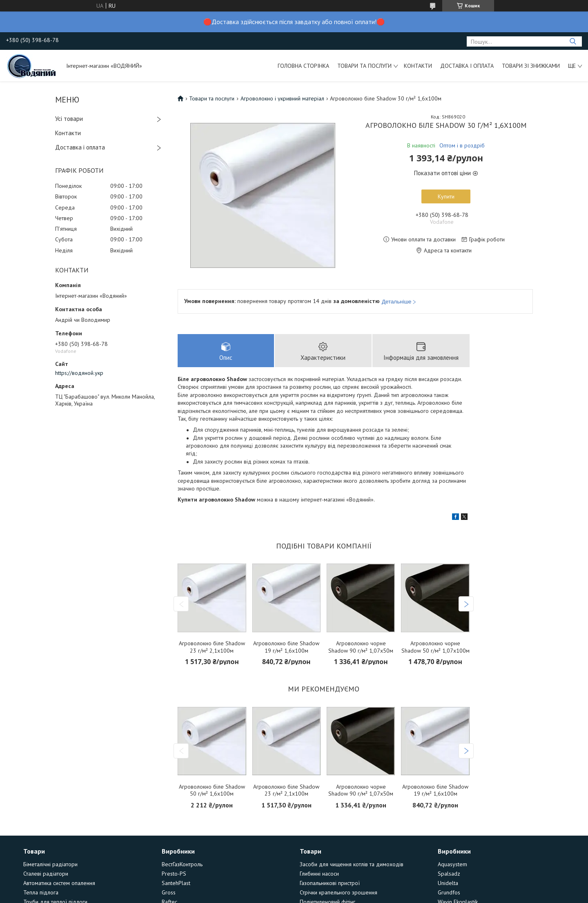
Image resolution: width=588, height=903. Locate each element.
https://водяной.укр (79, 373)
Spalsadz (449, 874)
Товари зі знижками (531, 66)
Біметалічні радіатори (50, 864)
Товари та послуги (364, 66)
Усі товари (69, 119)
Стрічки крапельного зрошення (339, 892)
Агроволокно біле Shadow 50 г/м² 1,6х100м (212, 790)
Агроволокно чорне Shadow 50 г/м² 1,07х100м (435, 647)
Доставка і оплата (467, 66)
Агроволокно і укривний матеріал (282, 98)
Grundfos (449, 892)
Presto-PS (174, 874)
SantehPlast (176, 883)
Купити (446, 196)
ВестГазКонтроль (182, 864)
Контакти (418, 66)
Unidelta (448, 883)
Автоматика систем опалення (59, 883)
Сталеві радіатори (46, 874)
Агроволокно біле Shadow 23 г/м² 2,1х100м (212, 647)
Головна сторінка (303, 66)
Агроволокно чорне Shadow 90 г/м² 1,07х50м (361, 647)
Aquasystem (452, 864)
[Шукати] (573, 41)
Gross (169, 892)
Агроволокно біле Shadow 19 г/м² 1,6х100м (286, 647)
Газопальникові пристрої (330, 883)
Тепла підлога (41, 892)
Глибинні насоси (319, 874)
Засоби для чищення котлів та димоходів (352, 864)
